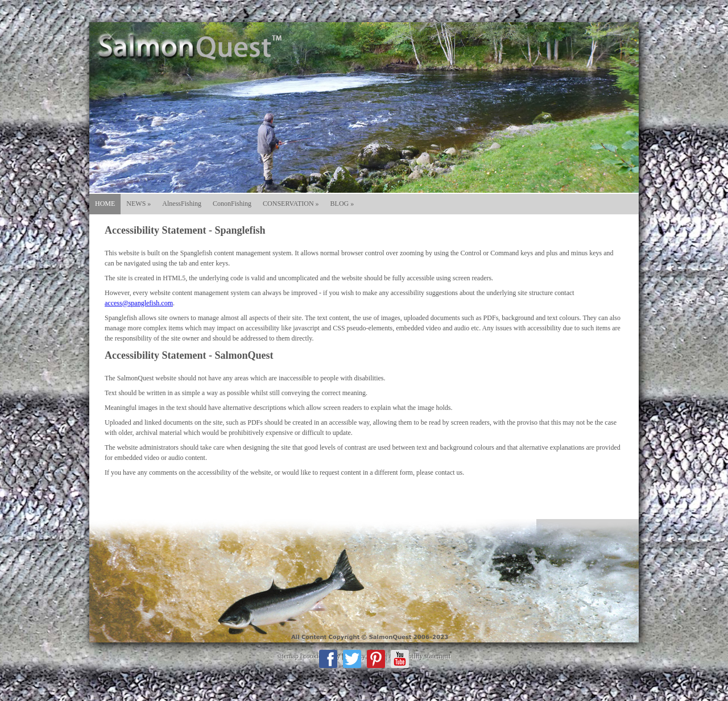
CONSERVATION (291, 204)
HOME (105, 204)
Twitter (352, 659)
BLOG (342, 204)
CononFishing (232, 204)
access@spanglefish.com (139, 303)
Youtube (400, 659)
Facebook (328, 659)
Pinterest (376, 659)
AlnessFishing (182, 204)
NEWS (138, 204)
